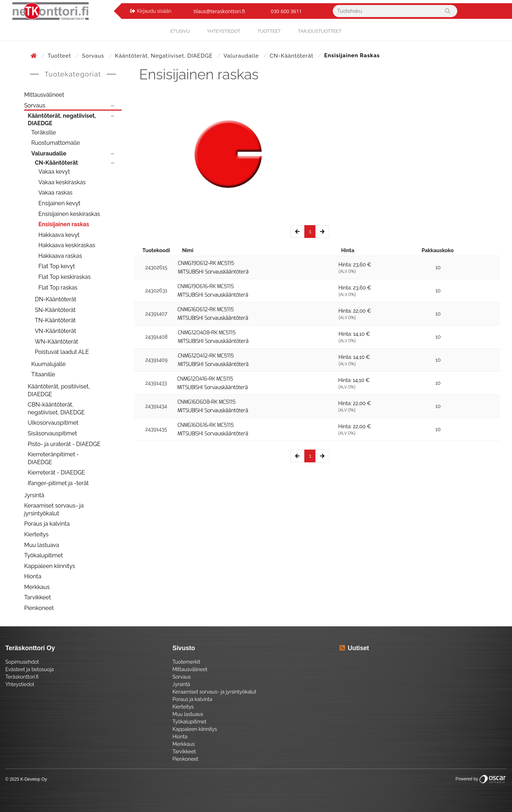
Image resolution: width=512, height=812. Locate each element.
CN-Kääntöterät (292, 56)
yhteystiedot (224, 31)
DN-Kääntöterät (55, 299)
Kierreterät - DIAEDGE (56, 473)
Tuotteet (269, 31)
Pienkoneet (39, 608)
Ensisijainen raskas (64, 224)
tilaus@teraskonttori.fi (219, 11)
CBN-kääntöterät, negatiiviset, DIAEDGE (56, 408)
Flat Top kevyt (57, 266)
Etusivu (180, 31)
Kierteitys (36, 534)
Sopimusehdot (22, 662)
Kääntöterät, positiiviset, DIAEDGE (59, 390)
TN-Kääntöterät (55, 320)
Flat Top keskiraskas (65, 277)
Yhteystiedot (20, 684)
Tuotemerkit (186, 662)
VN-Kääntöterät (55, 331)
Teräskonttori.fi (22, 677)
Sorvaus (94, 56)
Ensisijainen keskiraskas (69, 214)
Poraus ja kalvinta (47, 524)
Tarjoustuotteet (320, 31)
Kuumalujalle (49, 364)
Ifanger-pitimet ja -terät (58, 483)
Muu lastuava (42, 545)
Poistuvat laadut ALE (62, 352)
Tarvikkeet (38, 597)
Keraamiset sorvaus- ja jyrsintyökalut (54, 510)
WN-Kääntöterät (57, 342)
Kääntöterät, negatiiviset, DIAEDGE (165, 56)
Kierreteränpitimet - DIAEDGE (53, 458)
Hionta (33, 576)
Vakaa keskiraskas (62, 182)
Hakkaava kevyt (59, 235)
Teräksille (44, 132)
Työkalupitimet (44, 555)
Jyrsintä (34, 495)
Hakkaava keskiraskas (67, 245)
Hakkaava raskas (60, 256)
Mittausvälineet (44, 95)
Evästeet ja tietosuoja (30, 669)
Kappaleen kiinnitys (50, 566)
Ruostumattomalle (56, 143)
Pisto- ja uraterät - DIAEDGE (64, 444)
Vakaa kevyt (54, 172)
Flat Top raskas (58, 288)
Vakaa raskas (55, 193)
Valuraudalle (242, 56)
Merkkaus (37, 587)
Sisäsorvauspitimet (52, 433)
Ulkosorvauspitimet (53, 423)
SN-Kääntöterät (55, 310)
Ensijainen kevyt (59, 203)
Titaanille (43, 374)
